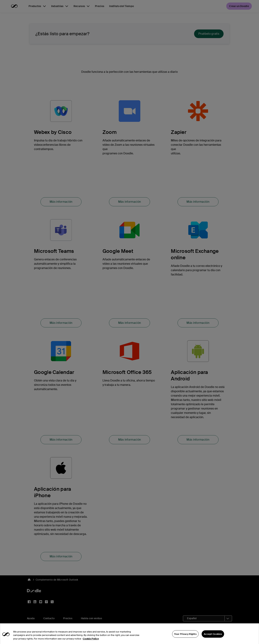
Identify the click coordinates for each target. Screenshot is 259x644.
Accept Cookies (213, 640)
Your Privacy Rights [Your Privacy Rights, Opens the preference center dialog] (185, 640)
